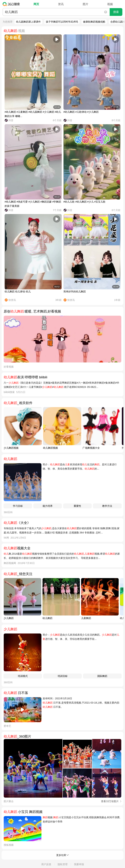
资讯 (61, 4)
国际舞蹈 (102, 676)
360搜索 (12, 4)
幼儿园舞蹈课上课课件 (28, 22)
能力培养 (48, 506)
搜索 (116, 12)
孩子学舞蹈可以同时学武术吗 (62, 22)
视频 (110, 4)
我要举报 (79, 864)
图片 (86, 4)
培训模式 (23, 676)
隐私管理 (63, 864)
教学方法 (107, 506)
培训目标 (63, 676)
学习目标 (18, 506)
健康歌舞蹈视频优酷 (94, 22)
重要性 (77, 506)
